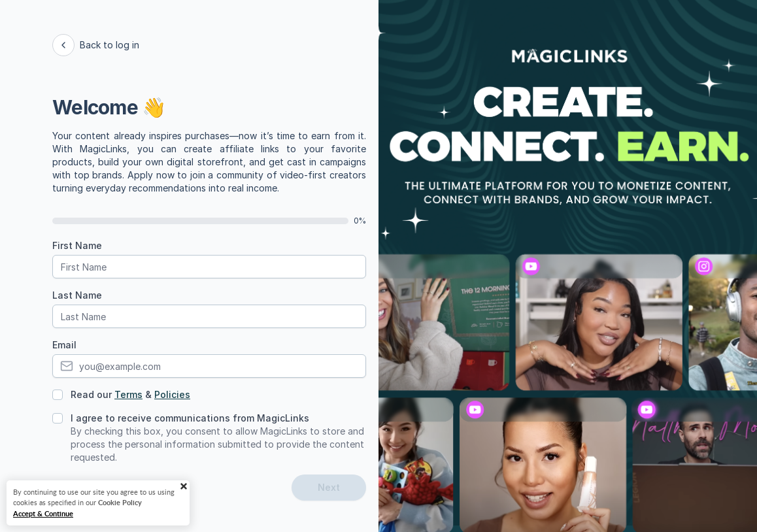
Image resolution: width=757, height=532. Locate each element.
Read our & (130, 394)
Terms (128, 394)
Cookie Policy (120, 502)
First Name (77, 245)
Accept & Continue (43, 513)
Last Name (77, 295)
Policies (172, 394)
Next (329, 487)
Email (64, 345)
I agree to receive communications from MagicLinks (190, 418)
